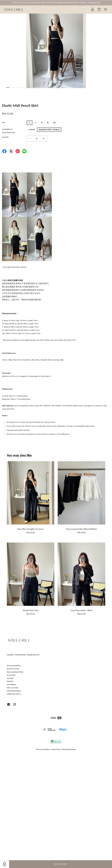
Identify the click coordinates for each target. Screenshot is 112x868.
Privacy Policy (56, 749)
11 (55, 88)
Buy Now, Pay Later (13, 669)
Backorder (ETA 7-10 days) (49, 130)
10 (50, 88)
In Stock (32, 130)
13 (65, 88)
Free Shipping (11, 684)
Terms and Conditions (14, 666)
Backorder (10, 681)
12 (60, 88)
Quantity (5, 137)
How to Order (11, 675)
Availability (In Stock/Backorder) (9, 131)
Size (4, 122)
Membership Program (14, 691)
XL (48, 123)
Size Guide (10, 678)
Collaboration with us (14, 694)
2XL (54, 123)
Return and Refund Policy (15, 672)
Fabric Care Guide (13, 688)
